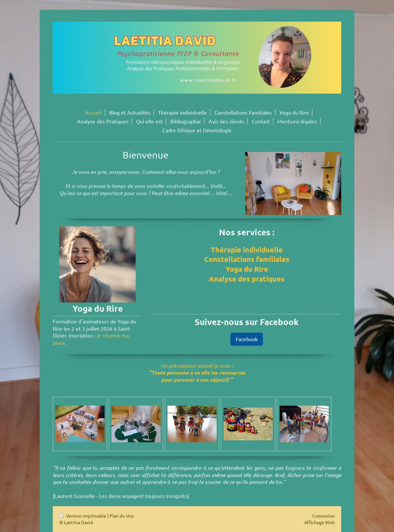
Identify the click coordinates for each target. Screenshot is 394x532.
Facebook (247, 339)
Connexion (324, 516)
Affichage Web (319, 522)
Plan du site (122, 516)
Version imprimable (83, 516)
